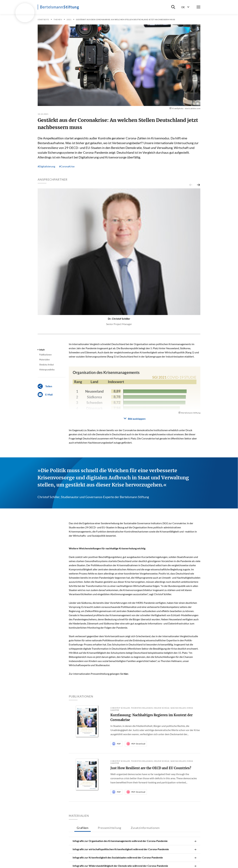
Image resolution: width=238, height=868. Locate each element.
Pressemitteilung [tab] (110, 828)
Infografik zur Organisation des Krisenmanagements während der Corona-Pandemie (135, 841)
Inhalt (42, 350)
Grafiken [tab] (83, 828)
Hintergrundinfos (47, 370)
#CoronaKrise (67, 166)
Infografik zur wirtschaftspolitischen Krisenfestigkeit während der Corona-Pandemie (135, 849)
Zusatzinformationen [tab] (145, 828)
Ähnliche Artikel (46, 365)
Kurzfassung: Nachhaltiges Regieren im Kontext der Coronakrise (151, 717)
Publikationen (45, 355)
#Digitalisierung (46, 166)
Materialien (44, 360)
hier (126, 674)
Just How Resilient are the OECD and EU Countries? (151, 768)
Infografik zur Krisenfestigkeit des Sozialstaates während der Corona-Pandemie (135, 857)
